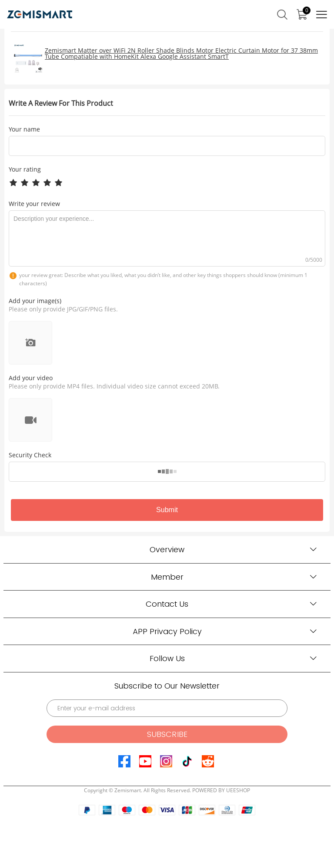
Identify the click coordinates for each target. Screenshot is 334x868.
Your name (24, 129)
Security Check (30, 455)
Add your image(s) (35, 301)
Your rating (25, 169)
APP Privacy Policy (167, 631)
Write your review (34, 204)
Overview (167, 549)
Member (167, 577)
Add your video (31, 378)
